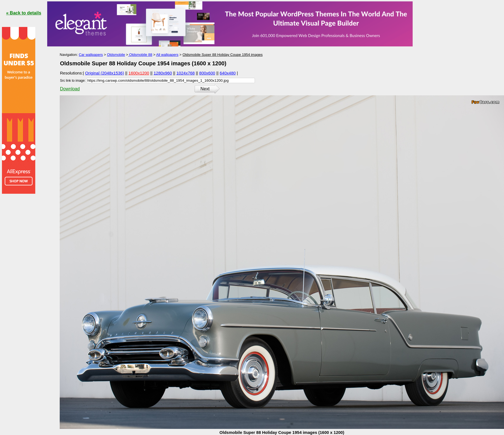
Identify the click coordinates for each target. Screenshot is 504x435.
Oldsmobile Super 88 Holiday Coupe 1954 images (222, 55)
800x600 (207, 73)
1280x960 (163, 73)
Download (70, 89)
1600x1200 (139, 73)
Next (205, 89)
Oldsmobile (116, 55)
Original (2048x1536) (105, 73)
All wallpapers (167, 55)
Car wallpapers (91, 55)
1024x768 (185, 73)
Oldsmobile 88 (140, 55)
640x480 (228, 73)
